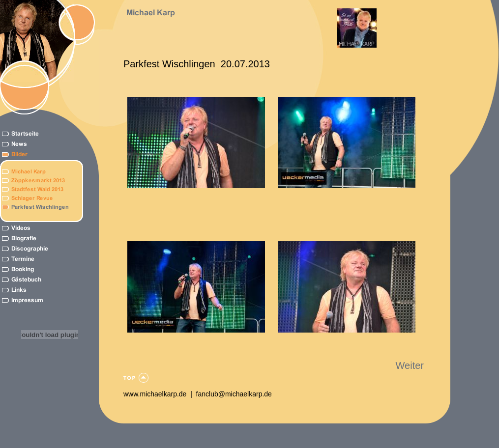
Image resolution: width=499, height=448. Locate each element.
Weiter (410, 365)
